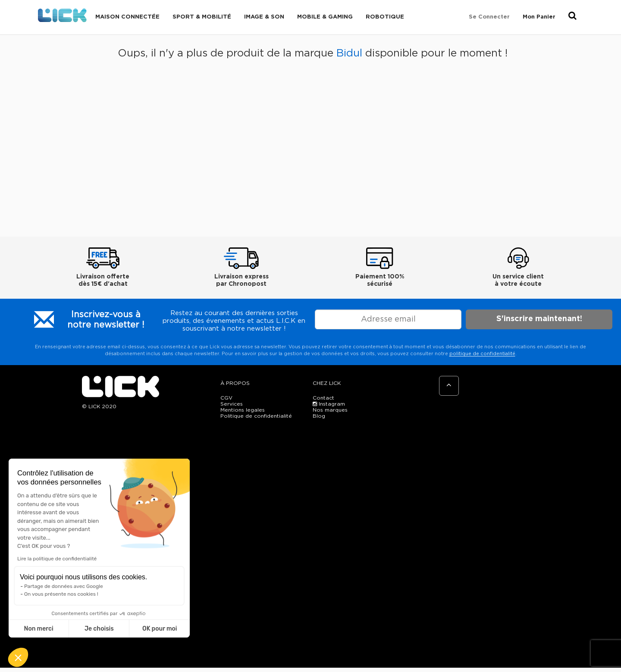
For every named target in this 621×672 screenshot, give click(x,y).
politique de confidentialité (482, 354)
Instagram (329, 404)
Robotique (385, 17)
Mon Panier (539, 17)
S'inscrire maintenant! (539, 319)
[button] (18, 657)
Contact (323, 398)
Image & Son (264, 17)
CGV (226, 398)
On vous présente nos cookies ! (61, 594)
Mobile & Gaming (325, 17)
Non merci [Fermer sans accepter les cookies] (38, 629)
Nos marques (330, 410)
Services (232, 404)
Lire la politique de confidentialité (57, 559)
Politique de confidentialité (256, 416)
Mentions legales (243, 410)
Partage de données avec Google (64, 586)
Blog (319, 416)
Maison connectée (127, 17)
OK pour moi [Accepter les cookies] (160, 629)
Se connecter (489, 17)
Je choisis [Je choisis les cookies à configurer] (99, 629)
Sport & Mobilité (202, 17)
